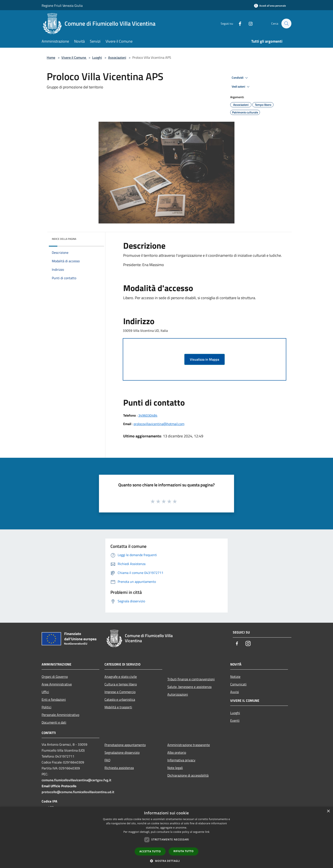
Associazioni (117, 57)
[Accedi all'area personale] (270, 6)
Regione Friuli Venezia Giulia (62, 6)
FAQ (107, 760)
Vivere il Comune (74, 57)
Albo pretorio (177, 752)
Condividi (240, 78)
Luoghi (97, 57)
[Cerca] (286, 24)
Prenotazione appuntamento (125, 745)
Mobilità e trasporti (118, 707)
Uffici (45, 692)
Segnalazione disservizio (122, 752)
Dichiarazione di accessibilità (188, 775)
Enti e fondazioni (54, 699)
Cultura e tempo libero (121, 684)
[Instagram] (248, 23)
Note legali (175, 768)
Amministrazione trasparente (189, 745)
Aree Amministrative (57, 684)
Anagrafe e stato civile (121, 677)
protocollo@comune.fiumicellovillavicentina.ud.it (78, 792)
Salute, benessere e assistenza (189, 687)
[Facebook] (238, 23)
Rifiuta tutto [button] (184, 851)
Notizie (235, 677)
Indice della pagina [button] (64, 239)
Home (51, 57)
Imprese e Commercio (120, 692)
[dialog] (166, 837)
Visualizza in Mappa (205, 359)
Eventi (235, 720)
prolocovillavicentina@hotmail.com (159, 424)
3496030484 (148, 415)
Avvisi (235, 692)
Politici (47, 707)
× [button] (328, 811)
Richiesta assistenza (119, 768)
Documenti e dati (54, 722)
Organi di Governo (55, 677)
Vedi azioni (241, 87)
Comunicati (238, 684)
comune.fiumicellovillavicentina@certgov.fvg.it (76, 780)
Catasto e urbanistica (120, 699)
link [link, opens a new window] (207, 832)
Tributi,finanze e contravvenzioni (191, 679)
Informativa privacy (181, 760)
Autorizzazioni (178, 694)
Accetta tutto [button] (150, 851)
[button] (166, 861)
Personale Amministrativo (60, 715)
